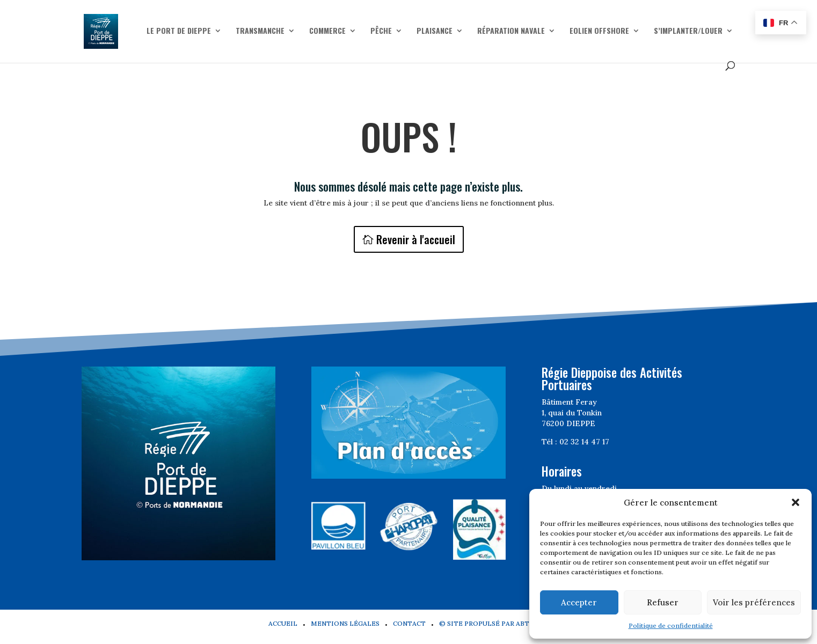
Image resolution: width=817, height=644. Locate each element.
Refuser (663, 602)
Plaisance (435, 31)
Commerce (327, 31)
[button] (796, 502)
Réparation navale (511, 31)
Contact (409, 623)
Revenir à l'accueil (416, 239)
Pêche (381, 31)
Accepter (579, 602)
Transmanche (260, 31)
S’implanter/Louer (688, 31)
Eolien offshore (599, 31)
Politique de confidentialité (671, 625)
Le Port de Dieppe (179, 31)
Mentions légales (345, 623)
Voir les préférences (754, 602)
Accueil (283, 623)
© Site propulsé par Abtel (488, 623)
